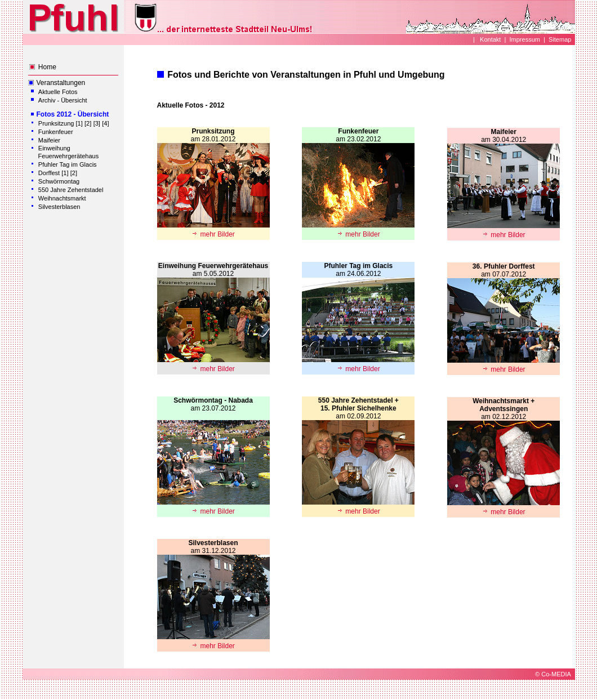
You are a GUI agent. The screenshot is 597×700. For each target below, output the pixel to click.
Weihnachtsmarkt (62, 198)
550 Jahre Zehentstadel (71, 190)
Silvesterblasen (59, 207)
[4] (105, 123)
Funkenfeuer (56, 132)
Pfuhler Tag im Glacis (68, 164)
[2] (88, 123)
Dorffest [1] (54, 173)
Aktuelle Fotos (58, 92)
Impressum (525, 39)
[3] (97, 123)
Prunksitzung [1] (61, 123)
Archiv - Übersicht (63, 100)
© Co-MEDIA (553, 674)
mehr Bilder (213, 234)
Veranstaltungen (61, 83)
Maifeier (49, 140)
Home (47, 67)
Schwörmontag (59, 181)
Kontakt (489, 39)
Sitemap (560, 39)
